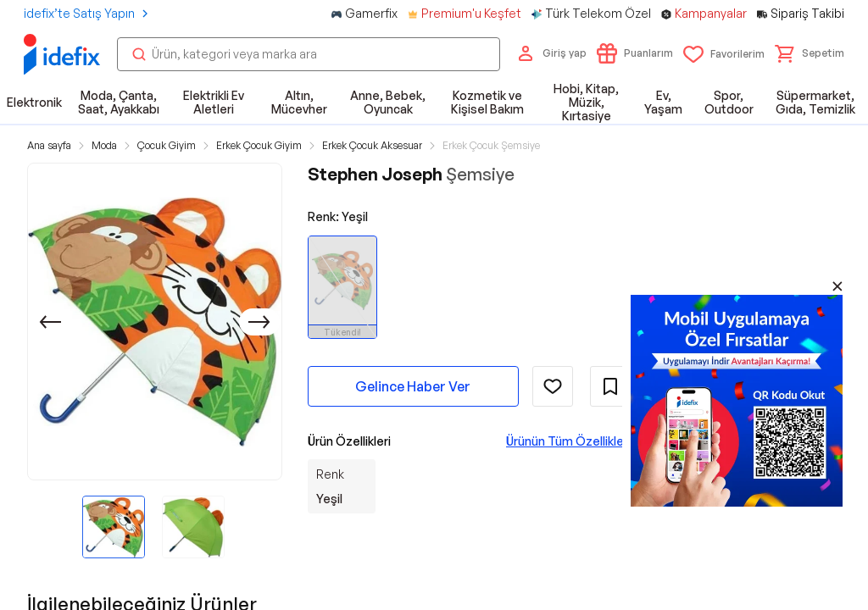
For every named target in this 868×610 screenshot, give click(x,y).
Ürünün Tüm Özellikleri (568, 441)
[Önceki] (50, 322)
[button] (810, 53)
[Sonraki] (259, 322)
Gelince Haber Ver (413, 386)
